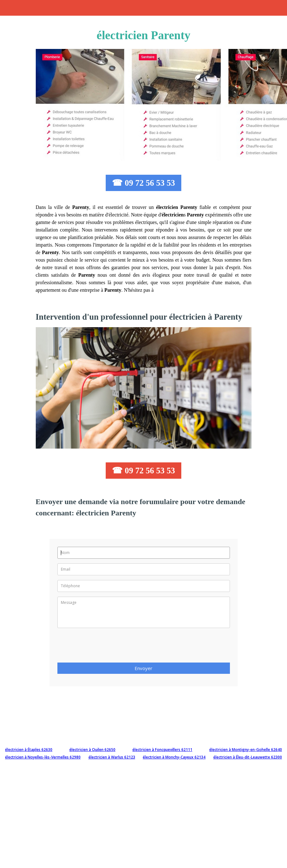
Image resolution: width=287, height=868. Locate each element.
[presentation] (105, 647)
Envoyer (143, 668)
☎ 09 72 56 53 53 (143, 183)
